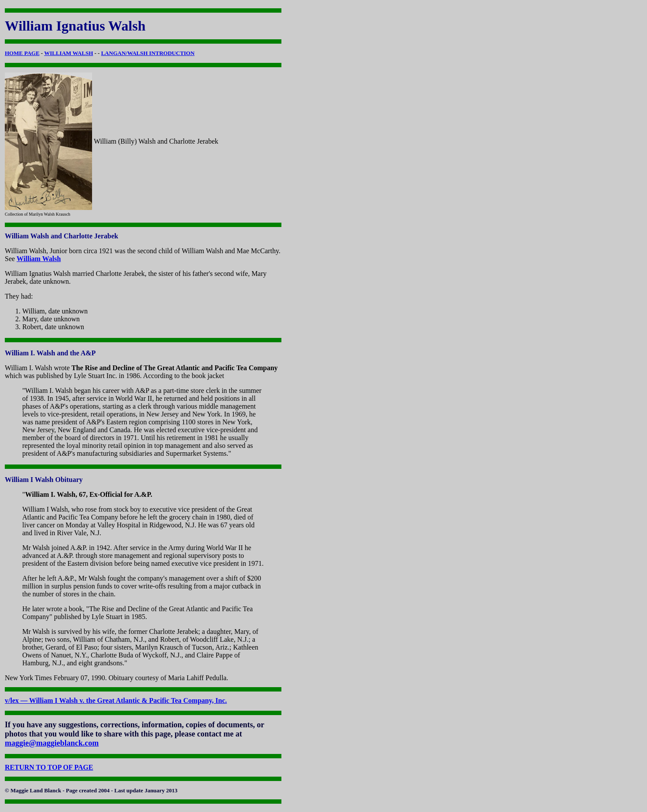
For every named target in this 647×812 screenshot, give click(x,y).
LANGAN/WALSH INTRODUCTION (148, 53)
